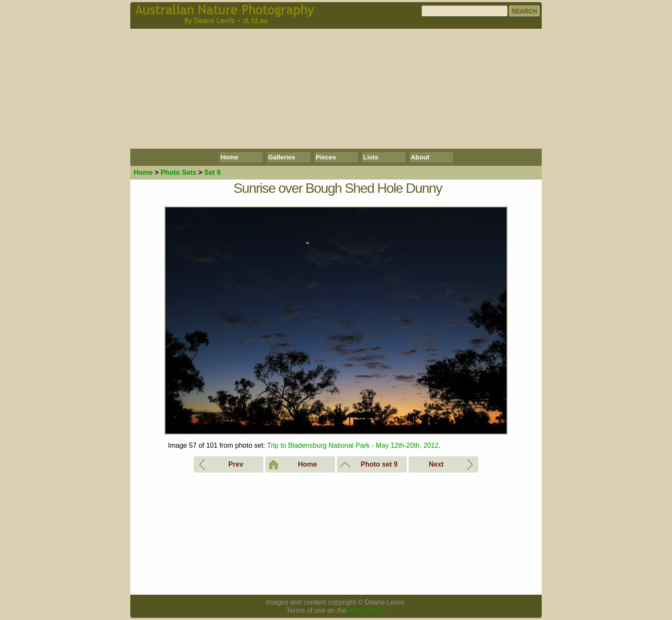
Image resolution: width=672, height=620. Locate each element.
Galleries (282, 157)
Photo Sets (179, 172)
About (420, 157)
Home (230, 157)
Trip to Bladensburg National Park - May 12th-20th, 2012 (353, 445)
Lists (371, 157)
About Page (366, 610)
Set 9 (212, 172)
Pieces (326, 157)
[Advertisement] (336, 89)
